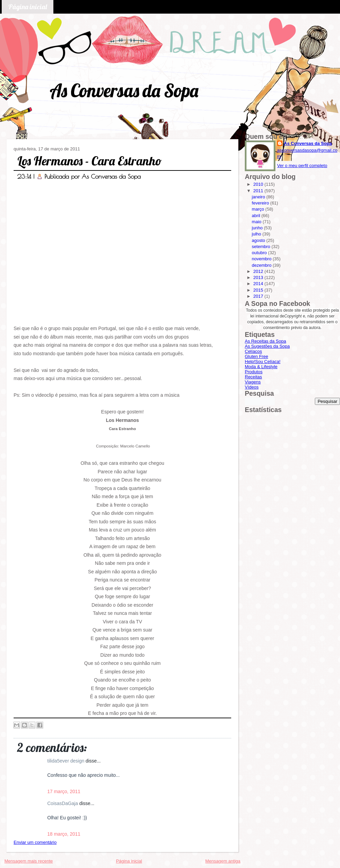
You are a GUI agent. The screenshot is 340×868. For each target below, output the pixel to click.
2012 (259, 271)
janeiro (259, 197)
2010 (259, 184)
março (259, 209)
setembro (262, 247)
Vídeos (252, 387)
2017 (259, 296)
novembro (262, 259)
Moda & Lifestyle (261, 367)
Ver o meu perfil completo (302, 166)
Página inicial (28, 7)
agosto (259, 240)
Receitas (253, 377)
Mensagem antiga (223, 861)
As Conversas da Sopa (124, 90)
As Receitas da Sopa (265, 341)
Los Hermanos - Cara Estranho (90, 161)
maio (257, 222)
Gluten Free (257, 356)
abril (257, 216)
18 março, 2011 (64, 834)
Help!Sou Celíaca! (263, 362)
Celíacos (253, 351)
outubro (260, 253)
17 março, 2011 (64, 791)
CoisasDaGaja (63, 803)
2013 (259, 277)
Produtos (254, 372)
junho (258, 228)
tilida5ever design (66, 761)
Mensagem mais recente (29, 861)
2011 (259, 191)
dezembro (262, 265)
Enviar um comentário (35, 842)
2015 (259, 290)
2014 (259, 284)
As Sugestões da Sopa (267, 346)
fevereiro (261, 203)
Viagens (253, 382)
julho (257, 234)
